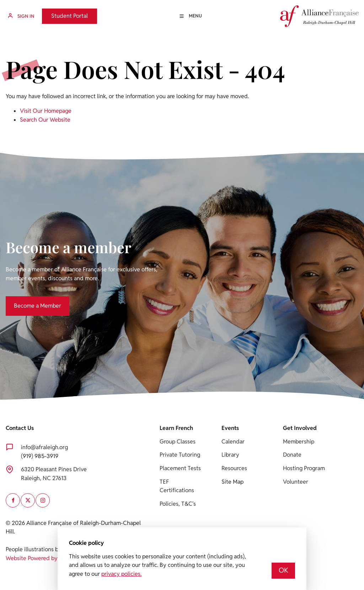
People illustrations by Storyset (45, 549)
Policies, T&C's (178, 504)
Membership (299, 442)
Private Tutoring (180, 455)
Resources (234, 468)
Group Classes (178, 442)
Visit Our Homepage (46, 111)
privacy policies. (121, 574)
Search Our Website (45, 120)
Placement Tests (180, 468)
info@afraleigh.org (44, 447)
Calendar (233, 442)
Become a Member (29, 300)
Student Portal (60, 13)
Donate (292, 455)
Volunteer (296, 482)
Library (230, 455)
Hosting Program (304, 468)
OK (283, 570)
